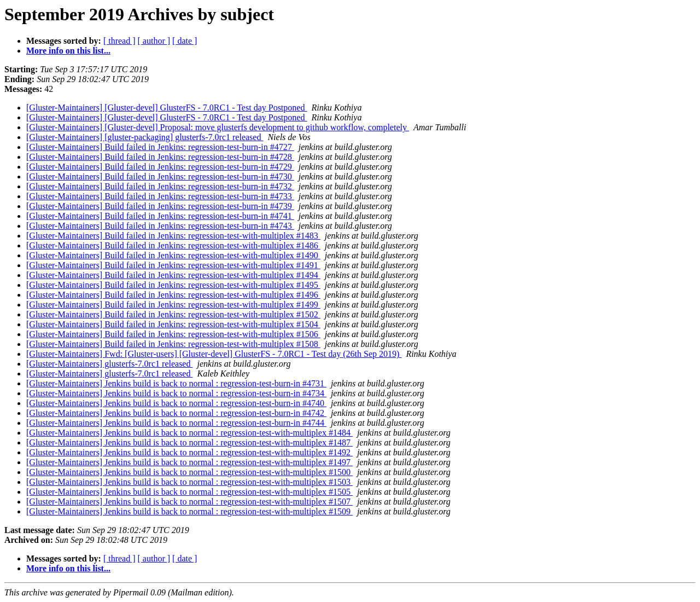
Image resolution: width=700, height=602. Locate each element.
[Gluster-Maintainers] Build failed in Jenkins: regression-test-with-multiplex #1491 (173, 265)
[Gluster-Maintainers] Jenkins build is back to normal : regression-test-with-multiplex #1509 (189, 511)
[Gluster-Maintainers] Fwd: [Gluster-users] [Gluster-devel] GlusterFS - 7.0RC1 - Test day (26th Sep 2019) (214, 354)
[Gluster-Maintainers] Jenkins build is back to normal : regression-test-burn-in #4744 (176, 423)
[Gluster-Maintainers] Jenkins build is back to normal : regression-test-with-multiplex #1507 (189, 502)
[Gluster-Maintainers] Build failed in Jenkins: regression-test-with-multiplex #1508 (173, 344)
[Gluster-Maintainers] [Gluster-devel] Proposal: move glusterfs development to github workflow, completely (218, 127)
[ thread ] (119, 41)
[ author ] (154, 41)
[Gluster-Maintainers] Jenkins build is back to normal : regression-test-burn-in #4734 (176, 393)
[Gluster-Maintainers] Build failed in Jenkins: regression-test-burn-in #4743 (160, 226)
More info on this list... (68, 51)
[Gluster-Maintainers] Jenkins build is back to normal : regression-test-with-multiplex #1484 (189, 433)
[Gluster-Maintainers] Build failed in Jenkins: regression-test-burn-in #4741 (160, 216)
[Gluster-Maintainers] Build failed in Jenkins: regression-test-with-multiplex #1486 (173, 245)
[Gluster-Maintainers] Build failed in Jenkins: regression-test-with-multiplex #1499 (173, 305)
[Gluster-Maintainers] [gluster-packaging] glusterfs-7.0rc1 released (145, 137)
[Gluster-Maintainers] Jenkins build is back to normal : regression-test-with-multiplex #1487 (189, 442)
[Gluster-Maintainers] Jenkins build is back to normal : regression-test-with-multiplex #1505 (189, 492)
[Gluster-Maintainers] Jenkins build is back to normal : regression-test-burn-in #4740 (176, 403)
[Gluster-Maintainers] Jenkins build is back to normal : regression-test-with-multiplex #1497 (189, 462)
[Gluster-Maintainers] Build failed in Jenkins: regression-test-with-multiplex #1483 (173, 236)
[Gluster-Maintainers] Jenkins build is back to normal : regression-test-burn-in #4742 (176, 413)
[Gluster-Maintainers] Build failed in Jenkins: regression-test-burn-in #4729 (160, 167)
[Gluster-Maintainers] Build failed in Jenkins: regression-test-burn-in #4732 (160, 186)
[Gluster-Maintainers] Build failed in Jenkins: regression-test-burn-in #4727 (160, 147)
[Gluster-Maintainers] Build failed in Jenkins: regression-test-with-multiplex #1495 (173, 285)
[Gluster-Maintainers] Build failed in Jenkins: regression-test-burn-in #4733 (160, 196)
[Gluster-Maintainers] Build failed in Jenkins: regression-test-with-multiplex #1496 (173, 295)
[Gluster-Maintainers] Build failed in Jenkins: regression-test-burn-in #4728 (160, 157)
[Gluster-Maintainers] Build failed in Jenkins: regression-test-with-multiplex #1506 (173, 334)
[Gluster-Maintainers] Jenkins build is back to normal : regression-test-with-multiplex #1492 (189, 452)
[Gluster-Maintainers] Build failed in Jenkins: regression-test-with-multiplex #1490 (173, 255)
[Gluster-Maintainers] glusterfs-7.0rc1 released (109, 364)
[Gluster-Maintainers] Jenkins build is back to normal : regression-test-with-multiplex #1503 (189, 482)
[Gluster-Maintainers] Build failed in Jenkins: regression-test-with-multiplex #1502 (173, 314)
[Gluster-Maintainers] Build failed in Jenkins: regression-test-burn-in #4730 (160, 176)
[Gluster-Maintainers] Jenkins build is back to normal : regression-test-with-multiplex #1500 (189, 472)
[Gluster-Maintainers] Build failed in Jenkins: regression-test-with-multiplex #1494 (173, 275)
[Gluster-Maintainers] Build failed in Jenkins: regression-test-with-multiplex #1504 (173, 324)
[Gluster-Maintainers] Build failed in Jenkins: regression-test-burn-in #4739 (160, 206)
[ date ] (185, 41)
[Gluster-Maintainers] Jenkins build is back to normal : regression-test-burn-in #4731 (176, 383)
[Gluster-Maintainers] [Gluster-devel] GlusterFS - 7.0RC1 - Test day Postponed (167, 108)
